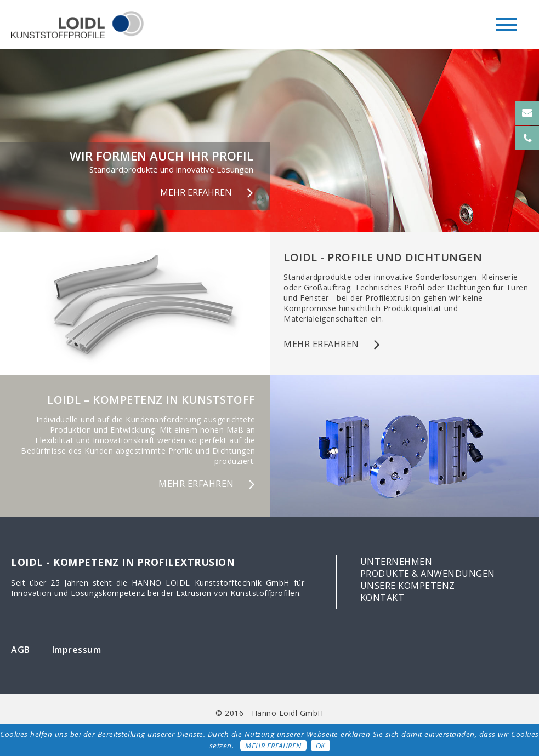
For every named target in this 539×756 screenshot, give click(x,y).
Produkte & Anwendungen (428, 574)
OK (320, 746)
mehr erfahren (321, 344)
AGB (21, 650)
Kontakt (382, 598)
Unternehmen (396, 562)
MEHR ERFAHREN (196, 192)
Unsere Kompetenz (408, 586)
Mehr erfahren (273, 746)
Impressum (77, 650)
